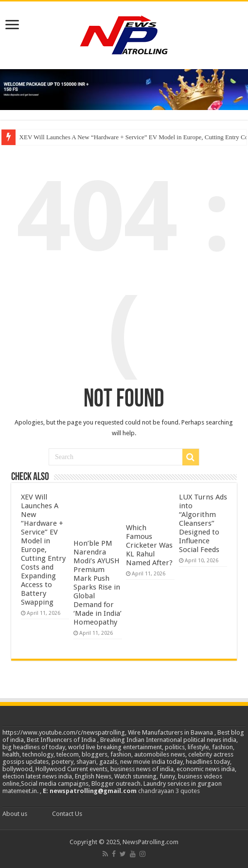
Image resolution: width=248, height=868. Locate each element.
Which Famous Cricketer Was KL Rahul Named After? (149, 545)
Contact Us (67, 814)
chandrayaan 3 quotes (169, 791)
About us (15, 814)
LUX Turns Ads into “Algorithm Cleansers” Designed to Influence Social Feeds (203, 523)
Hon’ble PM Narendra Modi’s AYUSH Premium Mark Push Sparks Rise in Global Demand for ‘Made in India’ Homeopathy (97, 583)
